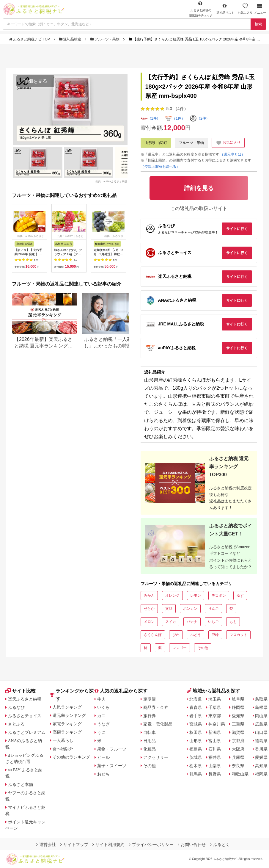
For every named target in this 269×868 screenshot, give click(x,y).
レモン (196, 596)
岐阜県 (238, 699)
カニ (101, 716)
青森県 (196, 707)
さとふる (16, 724)
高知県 (261, 766)
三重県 (238, 724)
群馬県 (196, 774)
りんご (213, 609)
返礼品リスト (225, 9)
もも (233, 622)
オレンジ (172, 596)
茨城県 (196, 757)
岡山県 (261, 716)
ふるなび (16, 707)
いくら (103, 707)
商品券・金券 (156, 707)
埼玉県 (215, 699)
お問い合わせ (192, 845)
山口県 (261, 732)
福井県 (215, 757)
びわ (176, 635)
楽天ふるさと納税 (25, 699)
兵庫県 (238, 757)
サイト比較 (21, 691)
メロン (149, 622)
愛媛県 (261, 757)
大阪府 (238, 749)
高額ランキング (67, 732)
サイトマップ (74, 845)
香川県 (261, 749)
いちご (213, 622)
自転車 (150, 732)
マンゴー (180, 648)
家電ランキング (67, 724)
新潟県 (215, 732)
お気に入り (245, 9)
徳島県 (261, 741)
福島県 (196, 749)
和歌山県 (240, 774)
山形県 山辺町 (156, 143)
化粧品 (150, 749)
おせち (103, 774)
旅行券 (150, 716)
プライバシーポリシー (151, 845)
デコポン (219, 596)
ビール (103, 757)
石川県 (215, 749)
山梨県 (215, 766)
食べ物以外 (63, 749)
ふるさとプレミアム (27, 732)
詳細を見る (35, 81)
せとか (149, 609)
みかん (149, 596)
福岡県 (261, 774)
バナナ (192, 622)
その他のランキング (71, 757)
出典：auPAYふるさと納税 (111, 181)
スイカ (171, 622)
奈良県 (238, 766)
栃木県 (196, 766)
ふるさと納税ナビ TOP (30, 39)
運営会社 (46, 845)
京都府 (238, 741)
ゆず (240, 596)
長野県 (215, 774)
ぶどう (196, 635)
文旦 (169, 609)
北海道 (196, 699)
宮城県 (196, 724)
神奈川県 (217, 724)
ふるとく (220, 845)
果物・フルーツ (112, 749)
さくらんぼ (153, 635)
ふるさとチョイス (25, 716)
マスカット (238, 635)
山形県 (196, 741)
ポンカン (190, 609)
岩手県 (196, 716)
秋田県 (196, 732)
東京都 (215, 716)
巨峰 (215, 635)
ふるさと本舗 (21, 784)
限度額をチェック (201, 9)
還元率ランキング (69, 715)
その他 (203, 648)
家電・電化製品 (158, 724)
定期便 (150, 699)
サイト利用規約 (108, 845)
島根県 (261, 707)
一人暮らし (63, 740)
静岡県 (238, 707)
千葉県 (215, 707)
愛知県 (238, 716)
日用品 (150, 741)
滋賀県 (238, 732)
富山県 (215, 741)
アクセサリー (156, 757)
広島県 (261, 724)
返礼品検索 (71, 39)
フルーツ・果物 (106, 39)
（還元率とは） (232, 154)
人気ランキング (67, 707)
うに (101, 732)
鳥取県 (261, 699)
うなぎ (103, 724)
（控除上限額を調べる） (160, 167)
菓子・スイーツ (112, 766)
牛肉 (101, 699)
